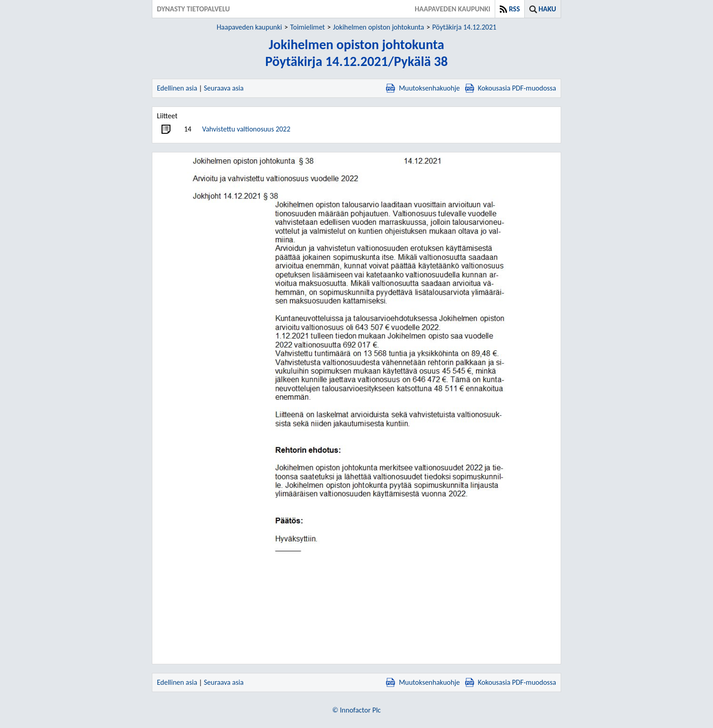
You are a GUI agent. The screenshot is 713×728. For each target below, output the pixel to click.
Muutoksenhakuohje (423, 88)
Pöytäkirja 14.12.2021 (464, 27)
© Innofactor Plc (357, 710)
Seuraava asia (224, 88)
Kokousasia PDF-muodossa (511, 88)
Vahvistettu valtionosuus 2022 (246, 129)
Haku (547, 9)
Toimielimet (307, 27)
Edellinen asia (177, 88)
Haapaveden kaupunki (249, 27)
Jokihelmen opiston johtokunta (378, 27)
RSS (514, 9)
